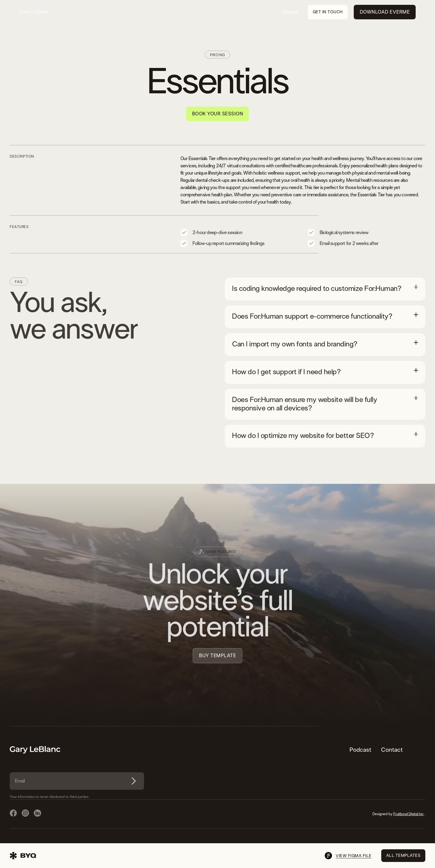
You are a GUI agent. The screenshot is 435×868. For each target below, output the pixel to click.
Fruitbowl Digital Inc (408, 814)
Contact (392, 750)
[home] (34, 12)
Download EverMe (385, 12)
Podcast (290, 12)
